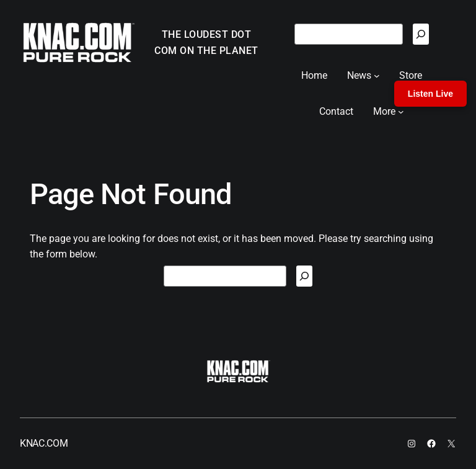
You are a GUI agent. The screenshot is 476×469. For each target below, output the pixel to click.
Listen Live (430, 94)
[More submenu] (401, 112)
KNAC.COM (44, 443)
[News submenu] (377, 76)
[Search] (421, 34)
